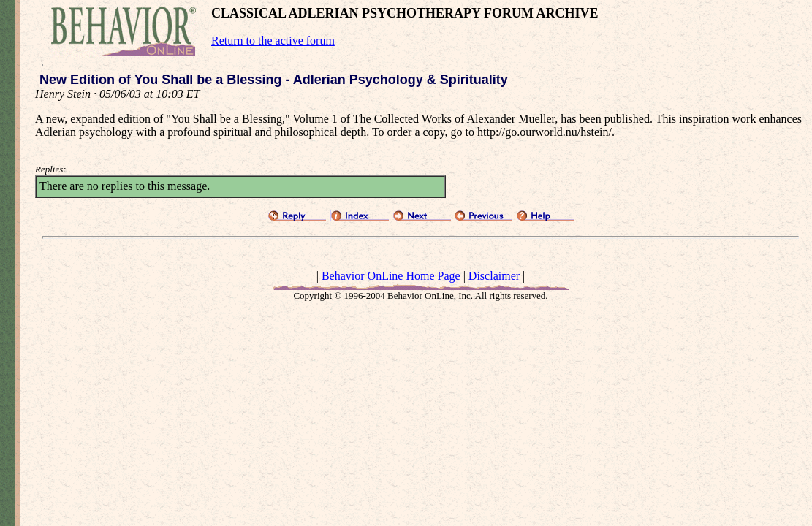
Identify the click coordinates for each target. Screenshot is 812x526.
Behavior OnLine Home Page (391, 276)
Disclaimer (494, 276)
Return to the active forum (273, 41)
